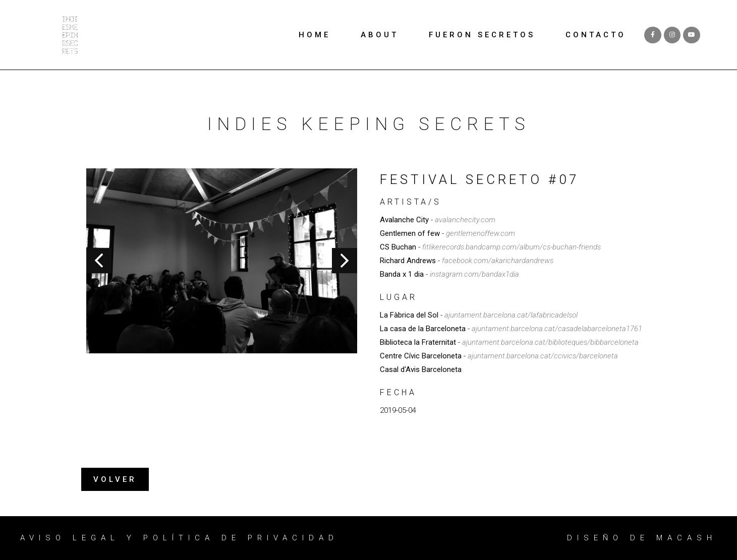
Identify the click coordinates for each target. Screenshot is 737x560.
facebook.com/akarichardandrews (498, 261)
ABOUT (380, 35)
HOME (315, 35)
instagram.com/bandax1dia (474, 274)
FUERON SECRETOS (482, 35)
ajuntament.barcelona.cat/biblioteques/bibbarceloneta (550, 342)
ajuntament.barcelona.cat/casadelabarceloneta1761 (557, 329)
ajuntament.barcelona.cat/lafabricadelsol (511, 315)
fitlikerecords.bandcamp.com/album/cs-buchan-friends (512, 247)
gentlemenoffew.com (480, 233)
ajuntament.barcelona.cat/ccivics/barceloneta (543, 356)
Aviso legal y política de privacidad (179, 538)
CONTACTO (596, 35)
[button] (115, 480)
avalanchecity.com (465, 220)
